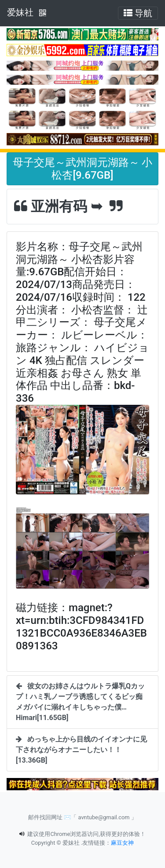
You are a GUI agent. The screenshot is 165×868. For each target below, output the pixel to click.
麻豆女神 (122, 843)
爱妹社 (20, 12)
